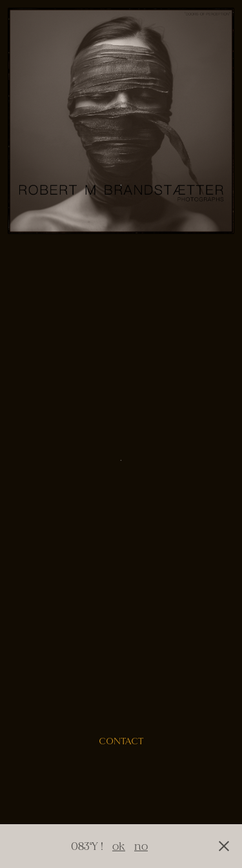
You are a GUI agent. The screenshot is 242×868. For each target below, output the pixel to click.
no (141, 845)
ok (119, 845)
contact (121, 741)
